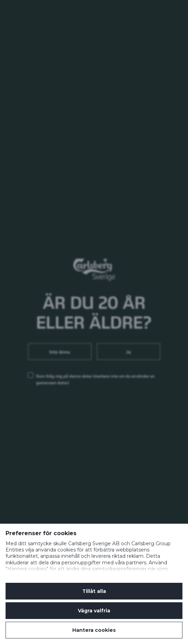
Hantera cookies (94, 630)
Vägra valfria (94, 611)
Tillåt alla (94, 591)
